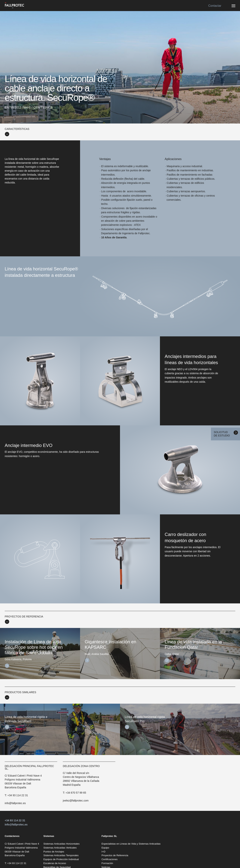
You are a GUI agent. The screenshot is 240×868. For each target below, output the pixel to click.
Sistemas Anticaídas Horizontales (62, 844)
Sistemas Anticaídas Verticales (60, 848)
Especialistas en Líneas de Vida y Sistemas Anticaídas (131, 844)
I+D (104, 852)
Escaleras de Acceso (55, 863)
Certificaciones (110, 859)
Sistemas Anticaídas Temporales (61, 855)
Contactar (215, 6)
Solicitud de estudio (222, 434)
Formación (107, 863)
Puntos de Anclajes (54, 852)
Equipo (105, 848)
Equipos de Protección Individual (61, 859)
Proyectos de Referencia (115, 855)
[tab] (120, 132)
